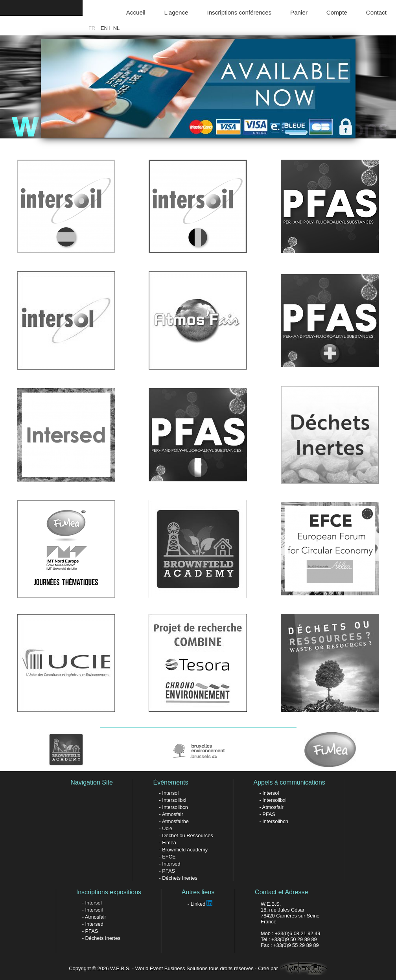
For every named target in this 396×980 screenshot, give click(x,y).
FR (92, 28)
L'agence (176, 12)
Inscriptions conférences (239, 12)
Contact (376, 12)
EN (104, 28)
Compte (337, 12)
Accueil (136, 12)
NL (117, 28)
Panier (299, 12)
